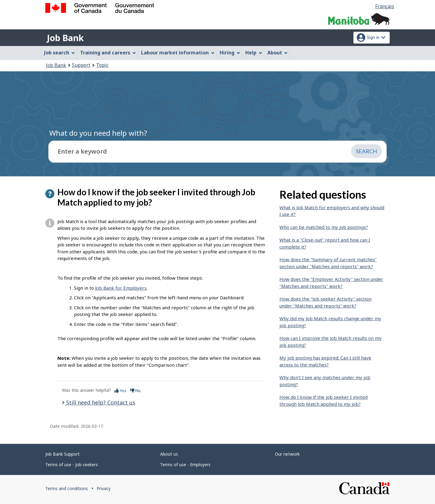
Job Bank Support (63, 454)
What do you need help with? (98, 133)
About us (169, 454)
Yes (121, 390)
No (135, 390)
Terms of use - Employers (185, 465)
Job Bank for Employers (121, 288)
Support (81, 65)
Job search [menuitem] (60, 53)
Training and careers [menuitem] (108, 53)
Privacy (104, 488)
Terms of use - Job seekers (72, 465)
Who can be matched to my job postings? (324, 227)
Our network (287, 454)
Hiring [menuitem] (230, 53)
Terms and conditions (67, 488)
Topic (102, 65)
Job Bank (65, 38)
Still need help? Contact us (100, 402)
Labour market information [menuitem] (178, 53)
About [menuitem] (278, 53)
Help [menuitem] (254, 53)
